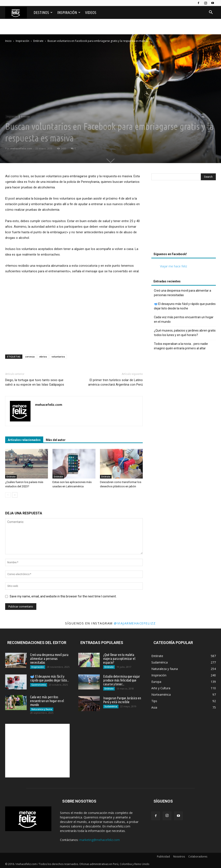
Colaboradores (198, 857)
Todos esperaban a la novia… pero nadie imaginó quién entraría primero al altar (181, 346)
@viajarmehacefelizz (135, 623)
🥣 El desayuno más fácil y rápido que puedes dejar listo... (49, 678)
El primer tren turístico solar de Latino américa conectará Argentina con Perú (115, 382)
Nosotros (179, 857)
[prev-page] (8, 495)
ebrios (43, 357)
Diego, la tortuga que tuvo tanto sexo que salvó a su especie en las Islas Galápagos (35, 382)
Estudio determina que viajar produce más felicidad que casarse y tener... (122, 680)
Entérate (25, 117)
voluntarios (58, 357)
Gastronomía (39, 685)
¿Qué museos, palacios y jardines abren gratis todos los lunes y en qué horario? (185, 333)
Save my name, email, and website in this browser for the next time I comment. (63, 596)
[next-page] (15, 495)
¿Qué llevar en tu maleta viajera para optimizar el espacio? (119, 659)
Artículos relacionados (24, 440)
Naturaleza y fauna (42, 709)
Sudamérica (111, 706)
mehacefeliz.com (21, 148)
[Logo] (18, 13)
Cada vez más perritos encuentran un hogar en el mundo (184, 319)
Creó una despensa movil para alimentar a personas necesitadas (183, 293)
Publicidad (163, 857)
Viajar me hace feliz (173, 266)
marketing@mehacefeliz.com (100, 840)
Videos (91, 12)
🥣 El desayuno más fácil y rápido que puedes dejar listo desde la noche (185, 306)
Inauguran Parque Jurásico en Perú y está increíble (122, 700)
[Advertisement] (110, 56)
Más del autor (56, 440)
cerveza (30, 357)
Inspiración (69, 12)
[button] (211, 13)
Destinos (43, 12)
